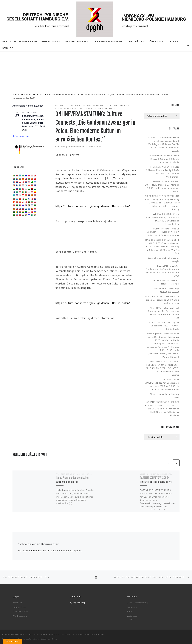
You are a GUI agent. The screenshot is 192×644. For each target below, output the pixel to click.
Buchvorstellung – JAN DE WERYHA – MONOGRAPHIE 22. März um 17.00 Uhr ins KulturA (163, 232)
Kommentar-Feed (21, 611)
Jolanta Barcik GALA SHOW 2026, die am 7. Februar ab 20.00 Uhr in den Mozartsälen (162, 300)
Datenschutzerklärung (137, 603)
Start (15, 95)
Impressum (132, 607)
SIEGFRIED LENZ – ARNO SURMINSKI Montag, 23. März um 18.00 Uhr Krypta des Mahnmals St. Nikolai (162, 186)
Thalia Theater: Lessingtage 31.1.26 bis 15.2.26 (166, 290)
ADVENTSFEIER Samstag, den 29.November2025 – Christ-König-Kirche (164, 326)
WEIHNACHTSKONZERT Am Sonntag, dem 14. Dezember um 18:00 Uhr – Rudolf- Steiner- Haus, (163, 313)
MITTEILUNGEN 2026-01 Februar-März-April (166, 282)
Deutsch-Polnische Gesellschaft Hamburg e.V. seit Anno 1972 (44, 635)
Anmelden (17, 603)
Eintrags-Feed (19, 607)
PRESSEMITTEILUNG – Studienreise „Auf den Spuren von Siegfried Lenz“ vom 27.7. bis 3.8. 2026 (34, 123)
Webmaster (132, 616)
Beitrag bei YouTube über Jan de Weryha (163, 259)
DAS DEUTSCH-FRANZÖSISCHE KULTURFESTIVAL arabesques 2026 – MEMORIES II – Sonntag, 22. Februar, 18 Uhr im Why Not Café (162, 247)
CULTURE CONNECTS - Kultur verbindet (40, 95)
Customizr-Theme (49, 639)
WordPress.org (20, 616)
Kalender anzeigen (21, 136)
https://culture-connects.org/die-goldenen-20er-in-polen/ (93, 206)
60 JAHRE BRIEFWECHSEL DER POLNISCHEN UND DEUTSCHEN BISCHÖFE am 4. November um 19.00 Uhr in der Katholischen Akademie (162, 409)
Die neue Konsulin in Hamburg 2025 (164, 396)
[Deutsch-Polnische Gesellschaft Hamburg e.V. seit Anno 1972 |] (96, 19)
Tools (129, 611)
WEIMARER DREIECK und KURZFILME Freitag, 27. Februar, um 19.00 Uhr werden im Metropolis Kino (163, 219)
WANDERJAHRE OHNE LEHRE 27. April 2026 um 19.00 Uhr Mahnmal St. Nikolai (164, 159)
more (131, 619)
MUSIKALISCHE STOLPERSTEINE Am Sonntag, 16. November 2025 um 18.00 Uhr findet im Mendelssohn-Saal (162, 384)
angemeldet (35, 551)
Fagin (62, 147)
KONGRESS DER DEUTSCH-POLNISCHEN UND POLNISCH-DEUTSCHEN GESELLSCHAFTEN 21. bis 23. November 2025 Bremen (162, 368)
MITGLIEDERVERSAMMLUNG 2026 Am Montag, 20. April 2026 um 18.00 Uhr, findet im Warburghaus (163, 172)
